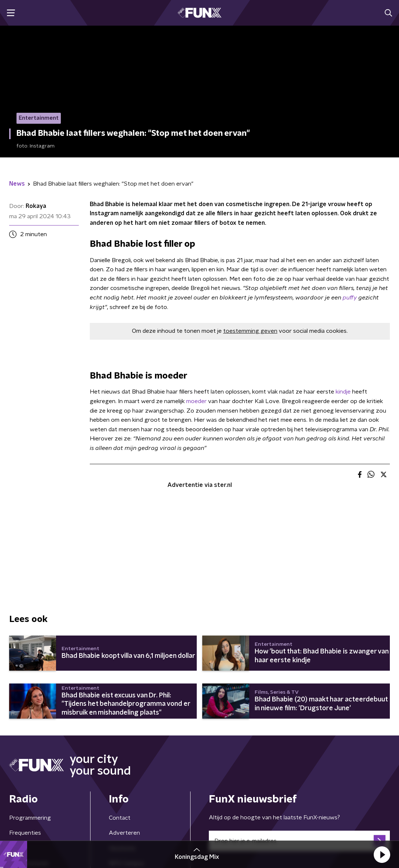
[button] (382, 854)
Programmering (30, 818)
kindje (344, 392)
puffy (350, 298)
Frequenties (25, 833)
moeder (196, 401)
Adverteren (124, 833)
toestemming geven (250, 331)
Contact (120, 818)
